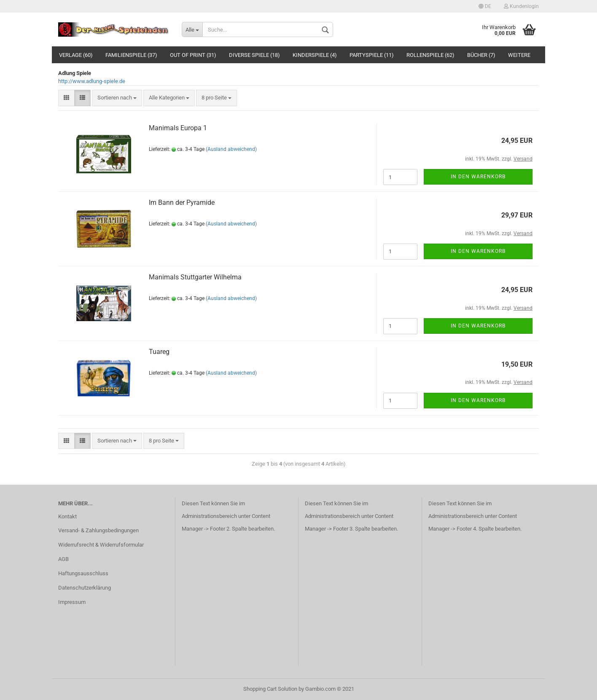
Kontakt (67, 516)
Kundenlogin (521, 6)
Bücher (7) (481, 55)
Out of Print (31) (193, 55)
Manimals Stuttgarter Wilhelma (195, 277)
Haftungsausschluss (83, 573)
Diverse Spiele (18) (254, 55)
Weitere (519, 55)
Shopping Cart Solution (270, 689)
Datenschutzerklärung (85, 588)
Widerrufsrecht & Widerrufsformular (101, 545)
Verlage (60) (76, 55)
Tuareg (159, 352)
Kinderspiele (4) (315, 55)
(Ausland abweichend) (231, 149)
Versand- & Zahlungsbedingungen (98, 530)
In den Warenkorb (478, 177)
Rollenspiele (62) (430, 55)
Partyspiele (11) (372, 55)
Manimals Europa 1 (178, 128)
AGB (63, 559)
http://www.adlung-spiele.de (92, 81)
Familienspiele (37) (131, 55)
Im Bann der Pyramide (182, 202)
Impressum (72, 602)
